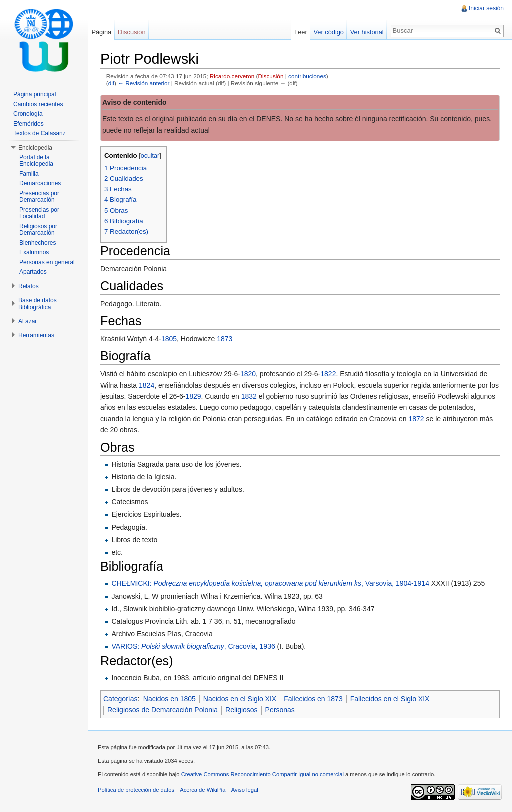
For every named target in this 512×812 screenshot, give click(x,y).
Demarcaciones (40, 183)
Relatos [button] (29, 286)
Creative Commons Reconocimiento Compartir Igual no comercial (263, 774)
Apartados (33, 272)
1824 (147, 385)
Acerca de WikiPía (203, 790)
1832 (249, 396)
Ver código (328, 32)
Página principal (35, 94)
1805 (169, 339)
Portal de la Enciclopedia (36, 161)
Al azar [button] (28, 321)
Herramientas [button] (36, 335)
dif (111, 83)
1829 (193, 396)
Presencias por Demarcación (39, 197)
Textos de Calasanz (40, 133)
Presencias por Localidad (39, 213)
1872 (416, 419)
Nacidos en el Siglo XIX (240, 699)
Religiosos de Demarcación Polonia (163, 710)
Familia (29, 174)
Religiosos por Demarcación (38, 230)
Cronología (28, 114)
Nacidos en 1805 (170, 699)
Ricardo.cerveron (232, 76)
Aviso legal (245, 790)
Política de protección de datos (136, 790)
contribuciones (307, 76)
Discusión (271, 76)
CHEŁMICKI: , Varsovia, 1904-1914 (270, 583)
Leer (301, 32)
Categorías (120, 699)
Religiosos (242, 710)
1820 (248, 374)
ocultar (150, 156)
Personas (280, 710)
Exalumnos (34, 252)
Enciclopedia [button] (35, 148)
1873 (225, 339)
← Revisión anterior (144, 83)
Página (101, 32)
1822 (328, 374)
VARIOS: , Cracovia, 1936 (193, 646)
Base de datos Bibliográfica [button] (38, 304)
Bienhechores (38, 243)
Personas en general (47, 262)
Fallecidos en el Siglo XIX (390, 699)
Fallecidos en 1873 (313, 699)
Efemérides (29, 124)
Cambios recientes (38, 104)
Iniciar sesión (486, 8)
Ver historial (367, 32)
